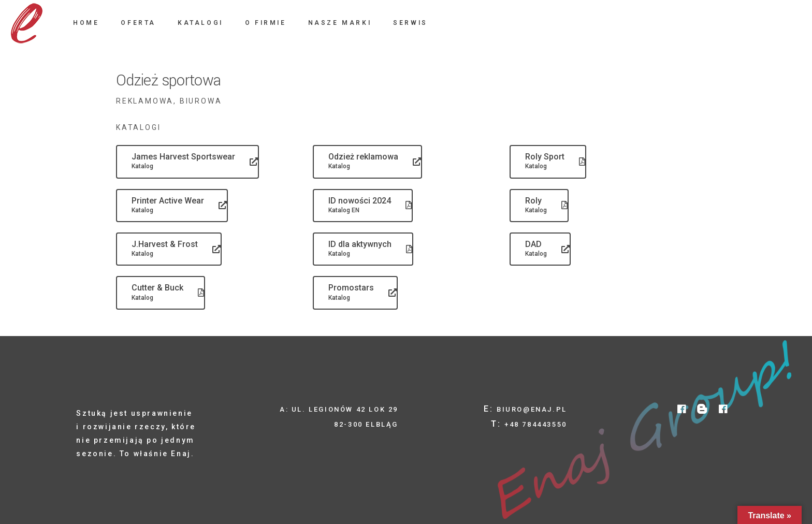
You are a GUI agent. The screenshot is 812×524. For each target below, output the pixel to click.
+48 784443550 (536, 424)
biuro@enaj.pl (532, 409)
